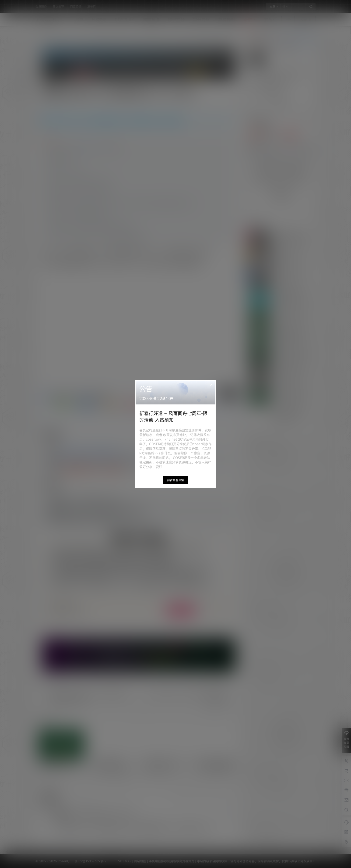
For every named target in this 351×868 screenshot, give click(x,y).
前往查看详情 (175, 480)
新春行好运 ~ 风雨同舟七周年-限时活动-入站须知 (173, 416)
